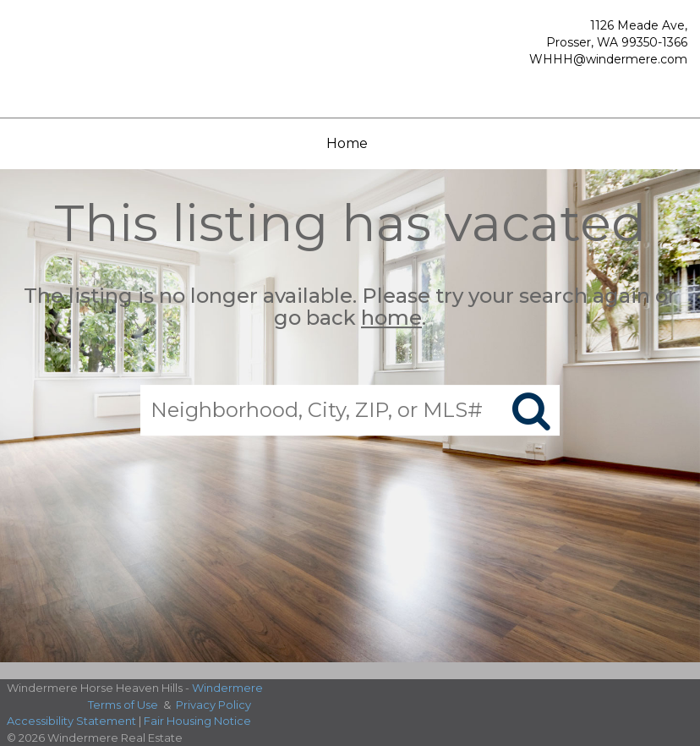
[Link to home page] (101, 54)
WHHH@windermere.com (608, 59)
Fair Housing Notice (197, 721)
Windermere (227, 688)
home (391, 318)
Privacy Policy (213, 705)
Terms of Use (123, 705)
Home (347, 143)
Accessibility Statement (71, 721)
